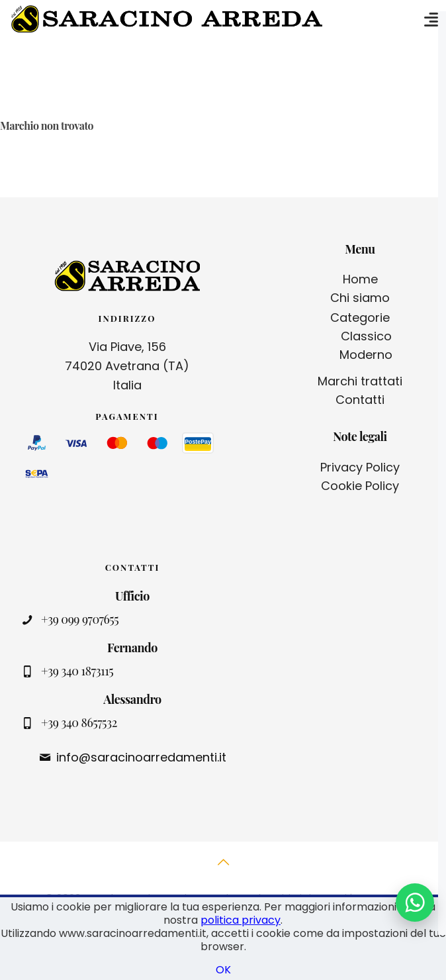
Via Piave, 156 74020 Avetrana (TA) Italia (127, 366)
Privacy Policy (360, 467)
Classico (366, 336)
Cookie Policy (360, 486)
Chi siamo (360, 298)
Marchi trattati (360, 381)
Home (360, 279)
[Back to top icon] (223, 869)
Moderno (366, 355)
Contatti (360, 400)
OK (223, 970)
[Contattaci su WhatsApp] (415, 903)
